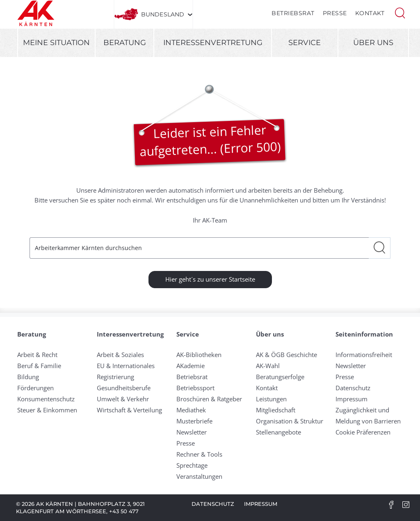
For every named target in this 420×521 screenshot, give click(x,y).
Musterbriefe (194, 421)
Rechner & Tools (199, 454)
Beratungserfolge (280, 377)
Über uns (373, 43)
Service (305, 43)
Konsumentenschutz (46, 399)
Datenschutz (353, 388)
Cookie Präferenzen (363, 432)
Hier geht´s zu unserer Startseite (210, 279)
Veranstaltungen (199, 476)
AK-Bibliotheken (199, 355)
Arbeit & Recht (37, 355)
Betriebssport (195, 388)
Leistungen (271, 399)
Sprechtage (192, 465)
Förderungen (35, 388)
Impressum (352, 399)
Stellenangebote (278, 432)
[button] (400, 12)
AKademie (191, 366)
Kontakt (370, 13)
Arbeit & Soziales (120, 355)
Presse (335, 13)
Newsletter (192, 432)
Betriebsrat (293, 13)
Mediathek (191, 410)
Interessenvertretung (213, 43)
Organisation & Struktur (290, 421)
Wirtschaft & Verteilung (129, 410)
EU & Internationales (126, 366)
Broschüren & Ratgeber (209, 399)
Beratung (125, 43)
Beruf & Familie (39, 366)
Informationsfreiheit (364, 355)
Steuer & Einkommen (47, 410)
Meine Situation (56, 43)
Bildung (28, 377)
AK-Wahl (268, 366)
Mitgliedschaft (276, 410)
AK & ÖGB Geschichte (286, 355)
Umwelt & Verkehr (123, 399)
